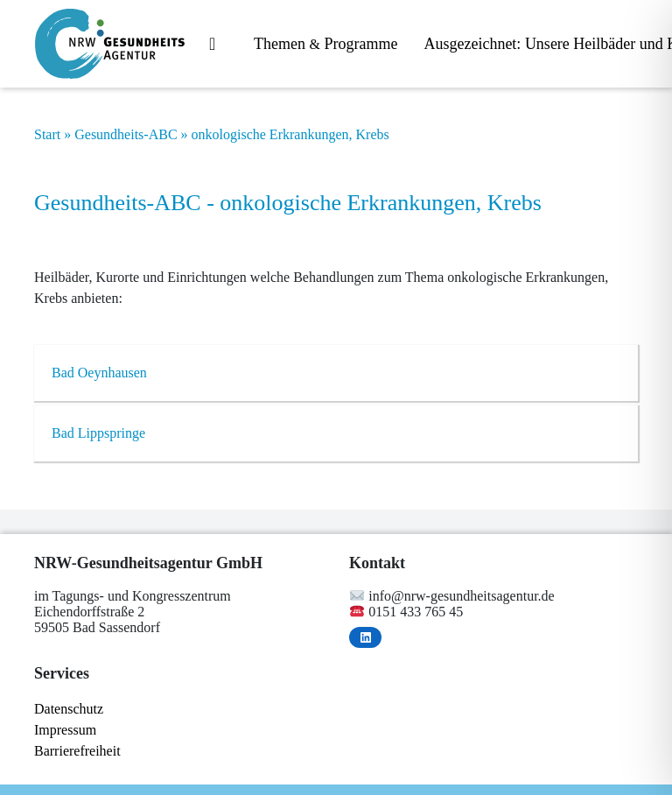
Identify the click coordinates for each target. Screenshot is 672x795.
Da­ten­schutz (69, 709)
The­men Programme (325, 44)
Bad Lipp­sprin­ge (98, 433)
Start (47, 134)
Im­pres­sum (65, 730)
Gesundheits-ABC (126, 134)
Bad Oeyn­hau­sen (99, 373)
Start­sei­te (219, 45)
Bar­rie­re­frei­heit (77, 751)
